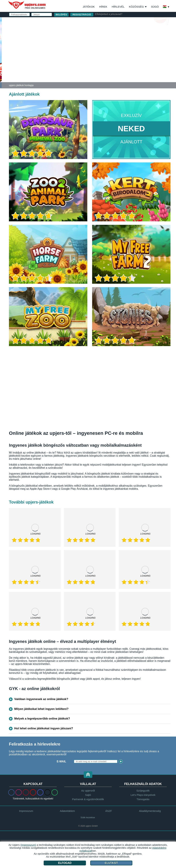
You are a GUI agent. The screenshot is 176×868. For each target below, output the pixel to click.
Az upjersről (88, 791)
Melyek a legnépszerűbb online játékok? (42, 719)
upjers (27, 5)
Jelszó (102, 44)
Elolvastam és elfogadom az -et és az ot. (128, 60)
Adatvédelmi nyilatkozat (116, 61)
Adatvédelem (67, 811)
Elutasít (111, 863)
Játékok (89, 7)
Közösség (136, 7)
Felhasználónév (110, 31)
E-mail (101, 37)
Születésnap (107, 51)
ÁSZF (140, 58)
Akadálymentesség (150, 811)
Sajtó (88, 795)
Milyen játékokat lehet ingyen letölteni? (41, 709)
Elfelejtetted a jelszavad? (109, 14)
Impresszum (26, 811)
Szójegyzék (143, 791)
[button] (88, 775)
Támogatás (143, 799)
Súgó (155, 7)
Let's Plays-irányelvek (143, 795)
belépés (128, 22)
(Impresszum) (28, 845)
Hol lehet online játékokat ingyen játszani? (44, 728)
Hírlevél (118, 7)
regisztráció (82, 15)
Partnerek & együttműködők (88, 799)
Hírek (103, 7)
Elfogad (65, 863)
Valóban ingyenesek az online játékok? (41, 699)
